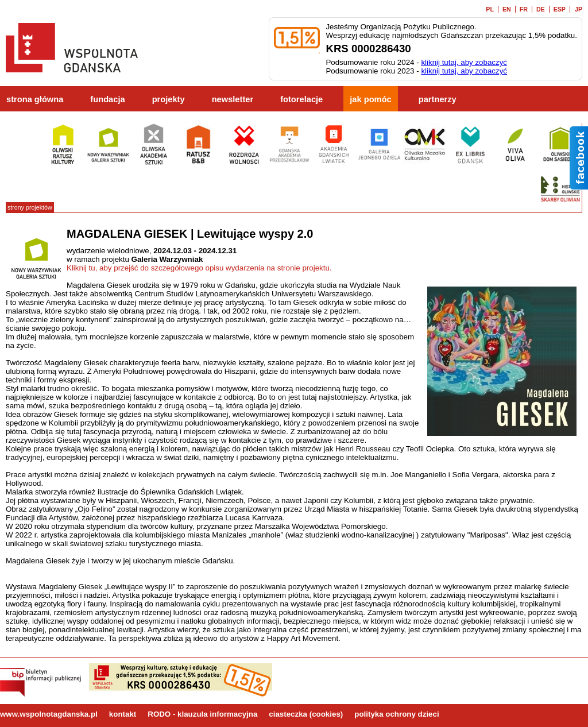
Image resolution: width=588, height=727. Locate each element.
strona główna (35, 99)
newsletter (233, 99)
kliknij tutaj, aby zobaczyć (464, 62)
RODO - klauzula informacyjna (202, 714)
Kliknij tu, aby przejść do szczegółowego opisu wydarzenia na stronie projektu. (199, 268)
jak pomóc (371, 99)
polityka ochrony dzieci (396, 714)
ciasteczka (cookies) (306, 714)
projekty (169, 99)
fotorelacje (301, 99)
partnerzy (438, 99)
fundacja (107, 99)
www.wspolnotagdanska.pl (49, 714)
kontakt (123, 714)
